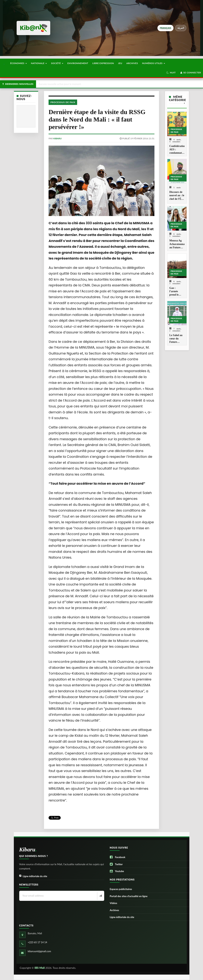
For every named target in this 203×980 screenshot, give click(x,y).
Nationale (39, 63)
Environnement (78, 63)
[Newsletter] (100, 896)
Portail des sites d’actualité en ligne (129, 896)
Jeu (120, 63)
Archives (132, 63)
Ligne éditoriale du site (33, 876)
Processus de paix (63, 102)
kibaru (57, 138)
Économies (18, 63)
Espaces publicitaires (121, 889)
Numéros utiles (154, 63)
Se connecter (190, 73)
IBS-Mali (40, 968)
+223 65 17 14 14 (38, 942)
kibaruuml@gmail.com (39, 951)
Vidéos (114, 903)
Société (57, 63)
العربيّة (181, 28)
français (165, 28)
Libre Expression (103, 63)
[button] (171, 73)
